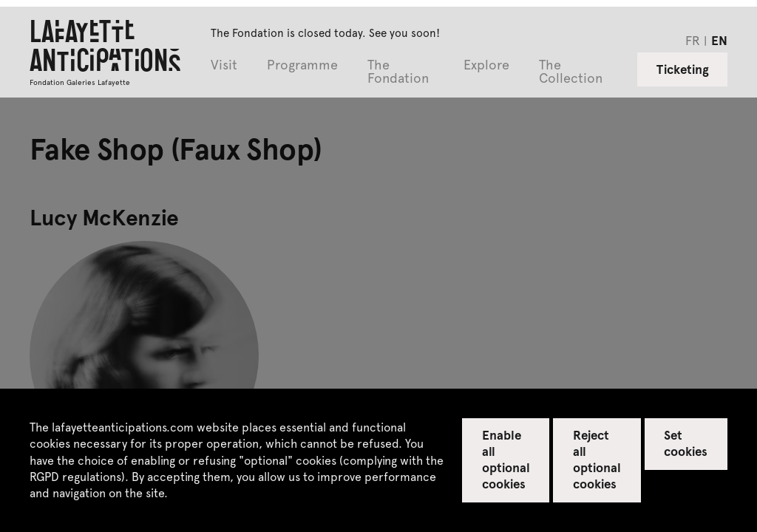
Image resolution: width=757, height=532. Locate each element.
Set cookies (686, 443)
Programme (302, 65)
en (719, 40)
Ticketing (683, 69)
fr (693, 40)
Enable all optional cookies (506, 459)
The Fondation (398, 72)
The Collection (571, 72)
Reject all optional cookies (597, 459)
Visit (224, 65)
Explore (486, 65)
